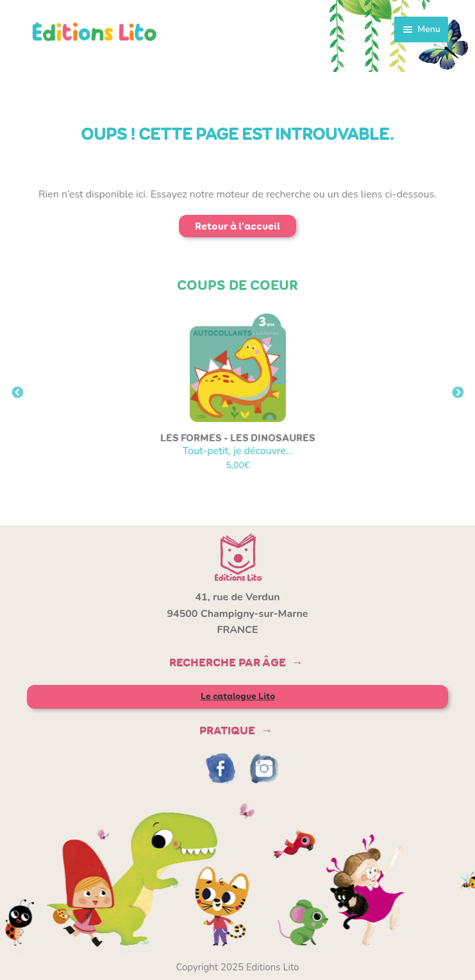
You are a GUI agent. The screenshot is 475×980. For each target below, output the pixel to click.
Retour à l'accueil (238, 226)
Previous (17, 393)
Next (458, 393)
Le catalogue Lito (238, 696)
